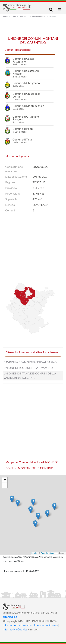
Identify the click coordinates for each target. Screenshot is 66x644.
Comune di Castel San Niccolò (26, 72)
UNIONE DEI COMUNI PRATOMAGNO (28, 368)
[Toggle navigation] (51, 10)
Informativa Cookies (15, 629)
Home (5, 16)
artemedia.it (10, 617)
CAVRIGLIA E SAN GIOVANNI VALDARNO (30, 362)
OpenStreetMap (48, 553)
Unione (53, 16)
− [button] (5, 485)
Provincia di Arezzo (38, 16)
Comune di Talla (22, 139)
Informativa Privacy (46, 625)
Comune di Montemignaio (28, 106)
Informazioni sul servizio (17, 625)
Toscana (23, 16)
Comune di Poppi (23, 129)
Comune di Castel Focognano (23, 60)
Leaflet (34, 553)
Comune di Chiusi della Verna (26, 95)
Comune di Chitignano (26, 83)
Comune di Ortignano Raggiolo (26, 118)
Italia (14, 16)
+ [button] (5, 480)
